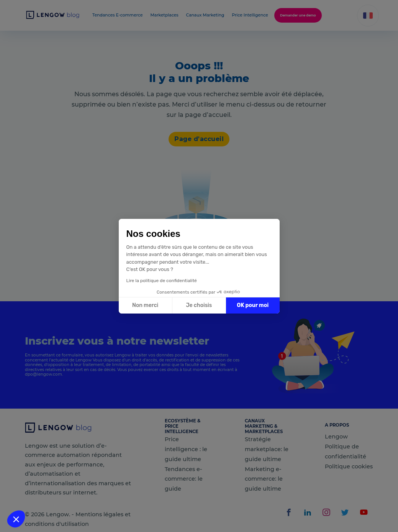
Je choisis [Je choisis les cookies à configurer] (199, 305)
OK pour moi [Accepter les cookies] (253, 305)
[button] (16, 519)
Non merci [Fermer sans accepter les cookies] (145, 305)
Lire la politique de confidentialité (162, 281)
